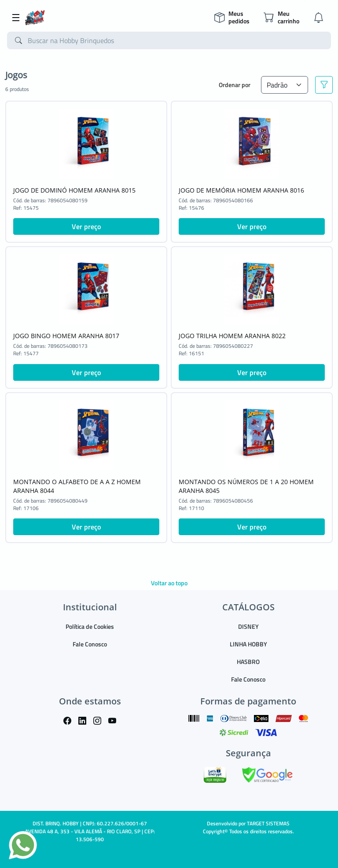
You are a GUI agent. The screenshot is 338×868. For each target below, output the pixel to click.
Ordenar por (235, 85)
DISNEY (248, 626)
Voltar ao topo (169, 583)
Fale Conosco (90, 644)
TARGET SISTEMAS (268, 823)
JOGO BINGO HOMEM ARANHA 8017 (66, 336)
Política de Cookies (90, 626)
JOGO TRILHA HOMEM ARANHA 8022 (232, 336)
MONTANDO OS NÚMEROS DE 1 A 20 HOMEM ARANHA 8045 (246, 486)
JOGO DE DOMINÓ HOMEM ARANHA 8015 (74, 190)
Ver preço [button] (86, 226)
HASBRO (248, 662)
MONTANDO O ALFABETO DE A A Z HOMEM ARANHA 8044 (77, 486)
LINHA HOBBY (248, 644)
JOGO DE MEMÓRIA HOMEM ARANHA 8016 (241, 190)
